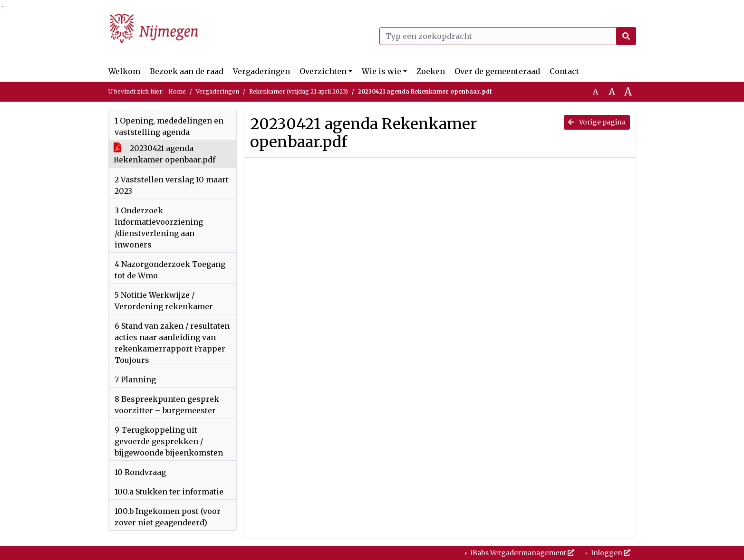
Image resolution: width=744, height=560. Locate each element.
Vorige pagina (597, 122)
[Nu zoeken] (626, 36)
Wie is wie (382, 71)
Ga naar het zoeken (1, 6)
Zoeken (431, 71)
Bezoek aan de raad (187, 71)
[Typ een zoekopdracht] (508, 36)
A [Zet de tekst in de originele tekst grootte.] (595, 92)
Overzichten (323, 71)
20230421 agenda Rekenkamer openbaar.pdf (164, 154)
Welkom (124, 71)
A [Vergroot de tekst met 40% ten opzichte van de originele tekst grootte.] (628, 92)
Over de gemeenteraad (497, 71)
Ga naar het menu (3, 6)
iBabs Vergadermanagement (522, 553)
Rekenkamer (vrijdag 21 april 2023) (299, 91)
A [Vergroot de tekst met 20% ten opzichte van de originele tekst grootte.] (612, 92)
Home (177, 91)
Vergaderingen (261, 71)
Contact (564, 71)
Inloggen (610, 553)
